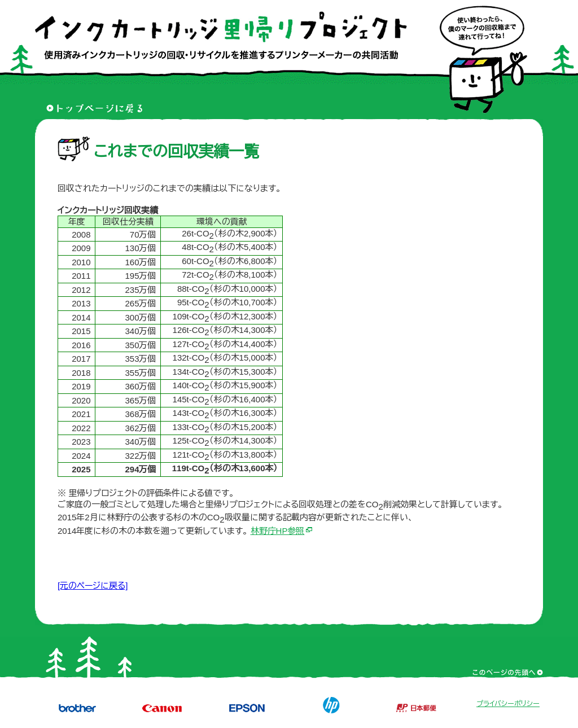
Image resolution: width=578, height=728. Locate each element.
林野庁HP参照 (278, 531)
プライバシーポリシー (508, 704)
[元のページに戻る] (93, 586)
